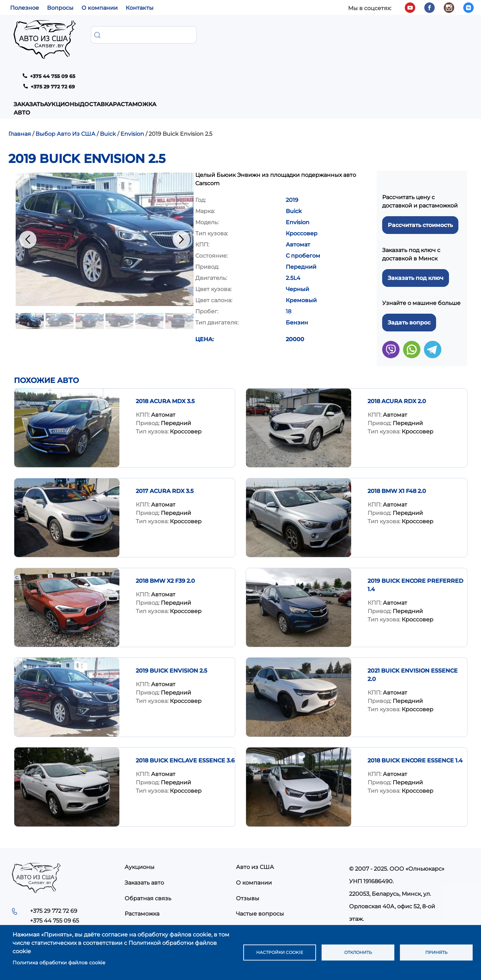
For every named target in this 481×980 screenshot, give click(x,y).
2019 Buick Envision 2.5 (171, 616)
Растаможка (252, 34)
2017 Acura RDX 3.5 (165, 436)
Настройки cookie (280, 952)
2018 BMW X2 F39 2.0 (165, 526)
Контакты (140, 8)
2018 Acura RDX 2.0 (397, 347)
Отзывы (248, 844)
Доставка (205, 34)
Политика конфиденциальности (283, 875)
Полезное (25, 8)
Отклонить (358, 952)
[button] (105, 185)
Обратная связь (148, 844)
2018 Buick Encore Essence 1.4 (415, 706)
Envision (132, 79)
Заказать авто (112, 34)
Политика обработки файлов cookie (59, 963)
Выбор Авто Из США (65, 79)
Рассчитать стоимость (420, 170)
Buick (108, 79)
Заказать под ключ (416, 223)
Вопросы (60, 8)
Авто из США (255, 812)
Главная (20, 79)
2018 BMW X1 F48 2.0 (397, 436)
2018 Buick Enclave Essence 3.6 (185, 706)
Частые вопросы (260, 859)
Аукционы (163, 34)
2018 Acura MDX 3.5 (165, 347)
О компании (100, 8)
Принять (436, 952)
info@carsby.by (373, 877)
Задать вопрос (409, 268)
